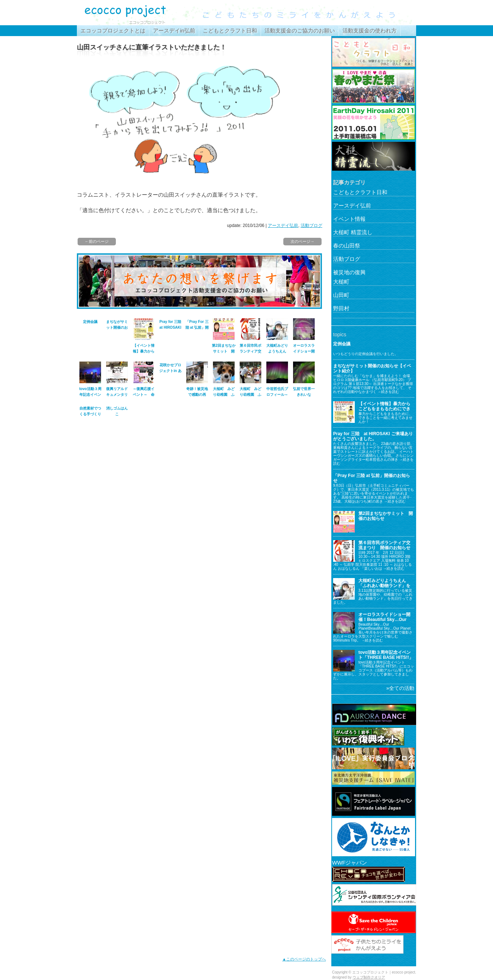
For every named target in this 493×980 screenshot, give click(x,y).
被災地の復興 (349, 272)
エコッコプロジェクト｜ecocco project (131, 13)
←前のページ (97, 241)
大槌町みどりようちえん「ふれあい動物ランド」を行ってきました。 (384, 586)
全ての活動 (402, 688)
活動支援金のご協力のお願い (300, 30)
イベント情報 (349, 219)
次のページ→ (302, 241)
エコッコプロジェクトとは (113, 30)
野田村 (341, 308)
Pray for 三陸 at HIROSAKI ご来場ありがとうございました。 (373, 436)
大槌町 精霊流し (353, 232)
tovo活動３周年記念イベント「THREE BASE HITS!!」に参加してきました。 (386, 658)
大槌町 (341, 282)
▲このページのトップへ (304, 959)
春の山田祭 (347, 246)
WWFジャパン (350, 863)
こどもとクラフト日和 (230, 30)
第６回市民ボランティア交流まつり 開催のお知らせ (384, 545)
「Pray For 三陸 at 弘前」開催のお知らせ (197, 327)
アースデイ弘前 (283, 226)
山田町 (341, 295)
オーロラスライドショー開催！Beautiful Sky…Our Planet (384, 620)
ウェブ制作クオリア (369, 977)
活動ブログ (311, 226)
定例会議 (90, 322)
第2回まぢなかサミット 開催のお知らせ (224, 351)
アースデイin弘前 (174, 30)
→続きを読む (388, 392)
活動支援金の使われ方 (370, 30)
